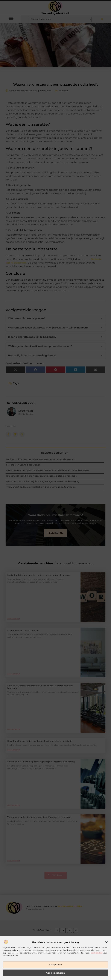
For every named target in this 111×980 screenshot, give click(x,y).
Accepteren (56, 967)
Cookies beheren (56, 975)
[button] (106, 944)
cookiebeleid (97, 955)
